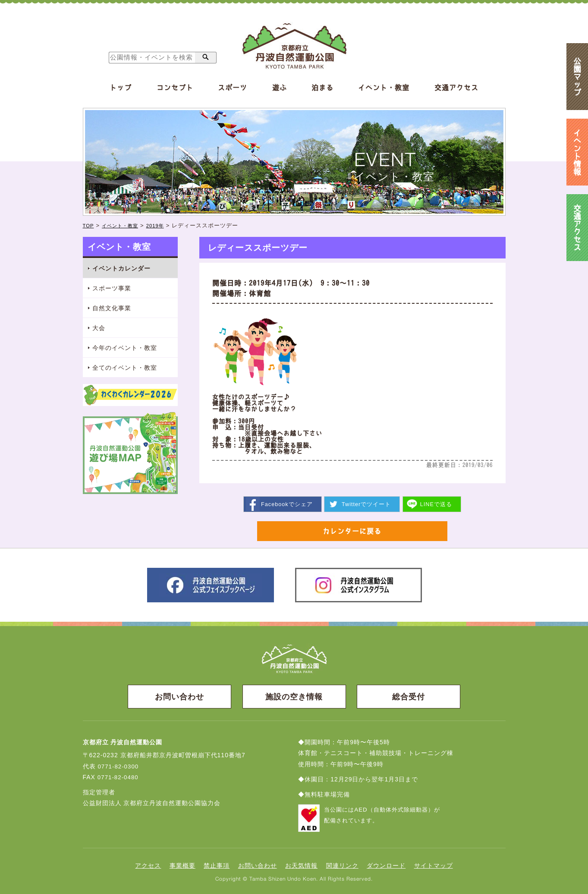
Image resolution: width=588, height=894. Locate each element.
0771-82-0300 (119, 768)
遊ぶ (280, 88)
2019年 (164, 225)
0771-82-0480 (119, 778)
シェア (286, 504)
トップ (121, 88)
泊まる (322, 88)
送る (437, 504)
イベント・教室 (384, 88)
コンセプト (175, 88)
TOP (89, 225)
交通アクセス (456, 88)
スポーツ (233, 88)
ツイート (366, 504)
